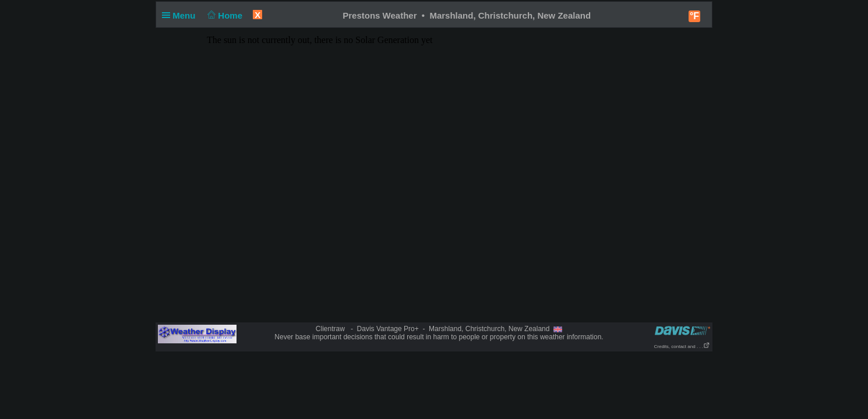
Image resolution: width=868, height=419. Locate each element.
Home (224, 15)
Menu (181, 15)
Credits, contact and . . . (682, 347)
